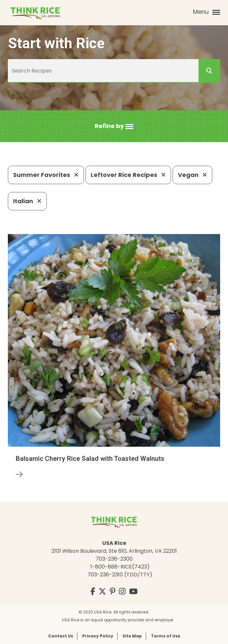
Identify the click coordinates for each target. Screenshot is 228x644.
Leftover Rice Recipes (128, 175)
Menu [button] (207, 12)
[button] (114, 126)
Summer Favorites (46, 175)
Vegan (192, 175)
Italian (27, 201)
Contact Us (61, 636)
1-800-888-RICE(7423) (120, 567)
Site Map (132, 636)
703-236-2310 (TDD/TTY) (120, 575)
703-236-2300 (114, 559)
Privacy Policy (98, 636)
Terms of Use (166, 636)
